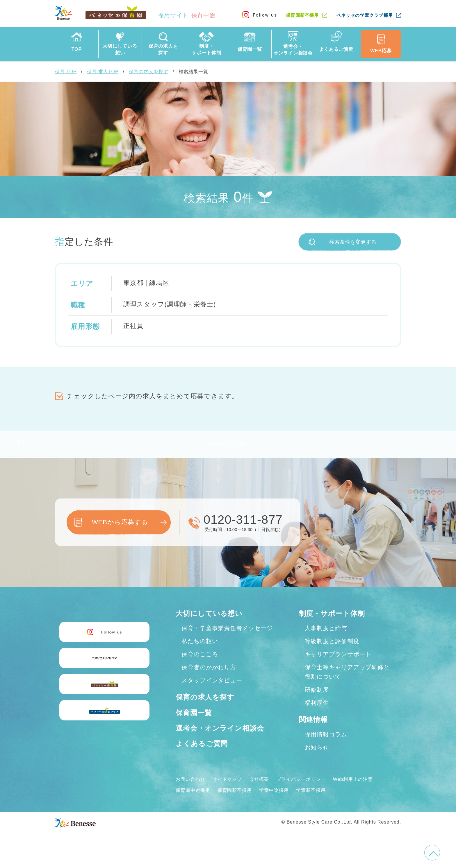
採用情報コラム (326, 743)
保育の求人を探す (148, 72)
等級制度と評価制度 (332, 650)
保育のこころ (200, 663)
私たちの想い (200, 650)
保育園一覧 (194, 722)
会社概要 (259, 788)
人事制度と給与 (326, 637)
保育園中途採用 (193, 800)
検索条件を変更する (342, 242)
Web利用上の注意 (353, 788)
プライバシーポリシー (301, 788)
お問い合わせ (190, 788)
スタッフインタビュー (212, 690)
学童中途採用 (274, 800)
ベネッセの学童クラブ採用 (365, 15)
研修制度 (317, 699)
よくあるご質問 (202, 753)
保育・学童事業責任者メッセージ (227, 637)
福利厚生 (317, 712)
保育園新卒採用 (302, 15)
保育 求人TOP (103, 72)
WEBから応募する (120, 531)
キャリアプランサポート (338, 663)
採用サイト (187, 15)
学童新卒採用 (311, 800)
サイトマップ (227, 788)
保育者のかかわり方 (209, 677)
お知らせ (317, 756)
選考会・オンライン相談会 (220, 737)
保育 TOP (66, 72)
